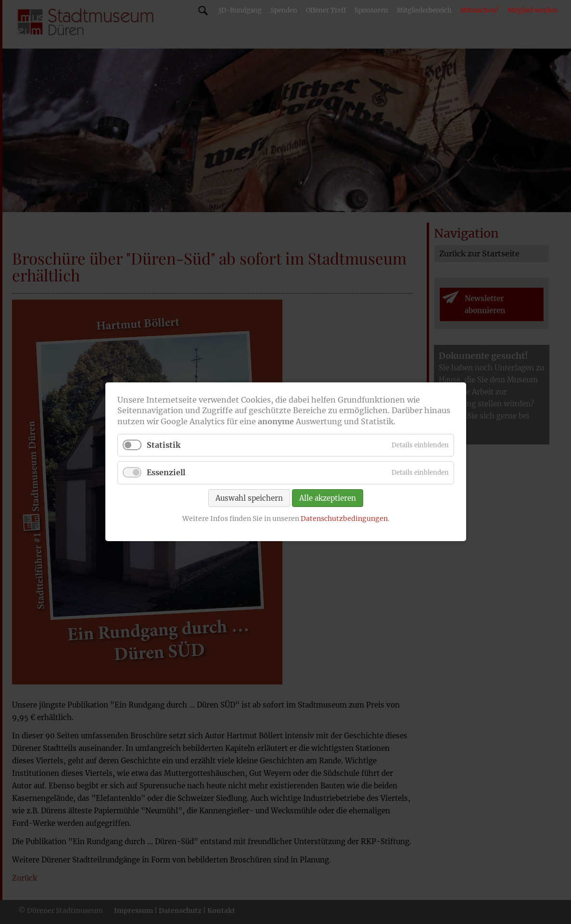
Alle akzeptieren (328, 498)
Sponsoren (371, 10)
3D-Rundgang (240, 10)
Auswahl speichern (249, 498)
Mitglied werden (533, 10)
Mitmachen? (480, 10)
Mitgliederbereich (424, 10)
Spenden (284, 10)
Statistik (164, 445)
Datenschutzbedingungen (344, 519)
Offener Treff (326, 10)
